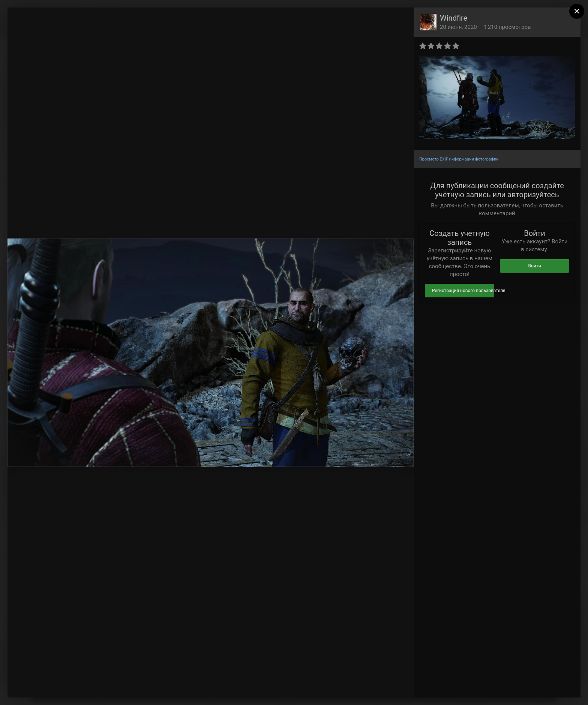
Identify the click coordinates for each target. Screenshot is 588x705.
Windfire (454, 18)
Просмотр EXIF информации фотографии (459, 159)
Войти (534, 266)
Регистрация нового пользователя (463, 291)
